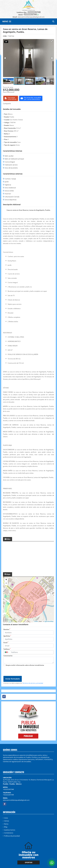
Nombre (7, 629)
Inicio (6, 818)
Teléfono (7, 649)
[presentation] (21, 671)
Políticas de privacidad (12, 836)
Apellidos (7, 636)
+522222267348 (34, 12)
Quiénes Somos (10, 830)
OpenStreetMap (49, 621)
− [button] (6, 583)
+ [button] (6, 580)
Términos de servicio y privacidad (33, 683)
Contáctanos (9, 833)
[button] (52, 41)
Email (6, 643)
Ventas (7, 821)
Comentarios (8, 656)
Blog (6, 827)
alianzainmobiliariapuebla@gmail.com (16, 800)
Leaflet (36, 621)
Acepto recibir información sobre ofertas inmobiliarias (25, 665)
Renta (6, 824)
